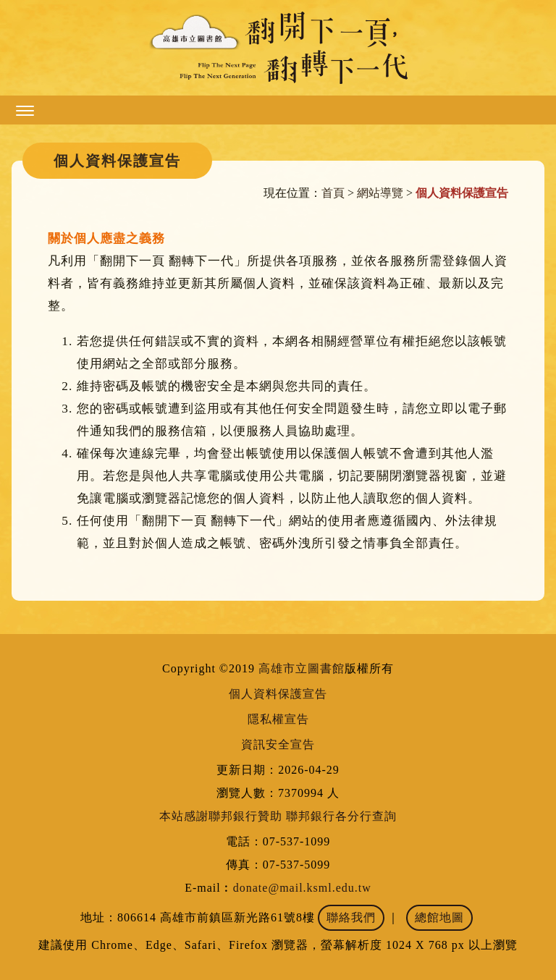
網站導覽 (380, 193)
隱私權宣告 (278, 719)
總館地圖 (439, 917)
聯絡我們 (351, 917)
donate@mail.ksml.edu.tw (302, 888)
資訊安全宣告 (278, 744)
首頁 (333, 193)
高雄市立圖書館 (302, 668)
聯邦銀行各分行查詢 (341, 816)
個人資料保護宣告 (278, 694)
